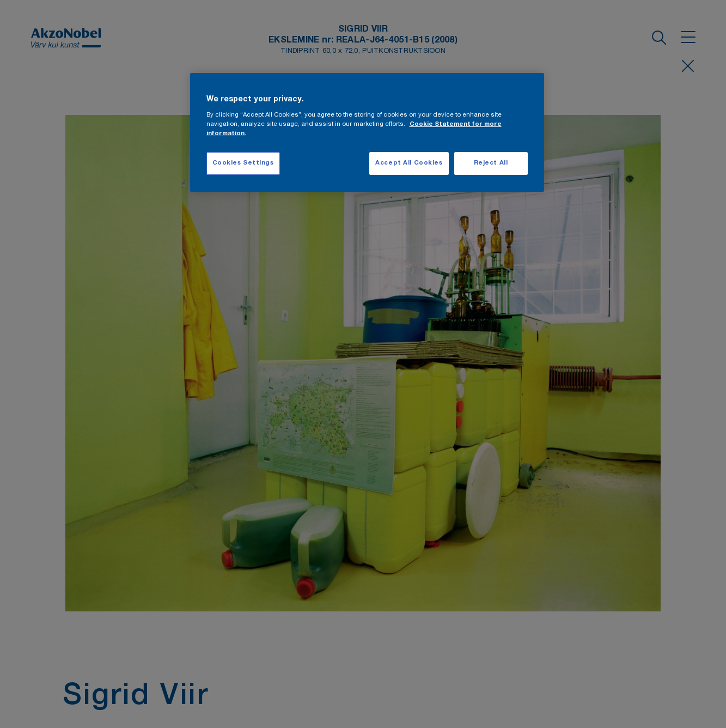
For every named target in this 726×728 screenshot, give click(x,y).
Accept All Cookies (409, 163)
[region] (367, 133)
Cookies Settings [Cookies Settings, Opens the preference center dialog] (243, 163)
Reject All (491, 163)
